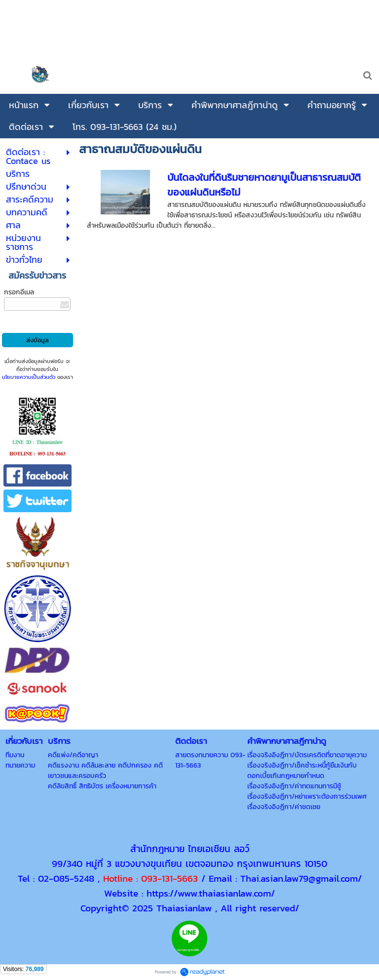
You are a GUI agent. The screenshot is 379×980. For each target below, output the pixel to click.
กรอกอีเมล (19, 292)
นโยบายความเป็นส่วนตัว (29, 377)
